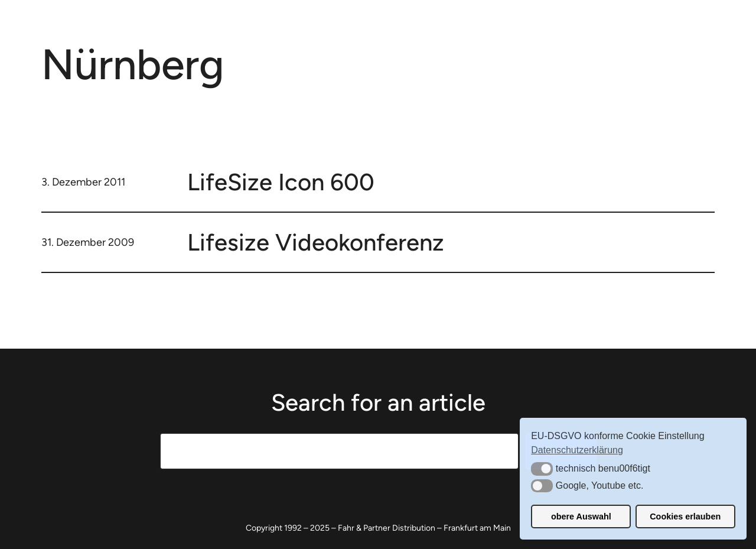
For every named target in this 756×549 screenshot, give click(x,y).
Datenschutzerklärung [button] (577, 450)
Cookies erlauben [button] (685, 516)
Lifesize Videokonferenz (316, 242)
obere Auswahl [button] (581, 516)
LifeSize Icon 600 (281, 182)
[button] (542, 469)
